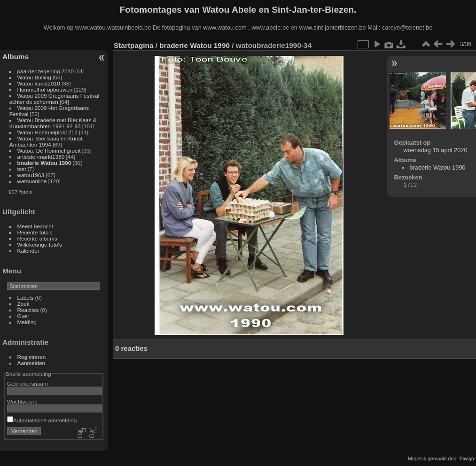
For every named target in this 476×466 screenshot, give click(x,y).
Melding (27, 322)
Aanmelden (31, 363)
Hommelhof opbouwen (45, 89)
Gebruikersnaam (27, 384)
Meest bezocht (35, 226)
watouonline (32, 181)
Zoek (23, 304)
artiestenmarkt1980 (41, 157)
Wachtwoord (22, 401)
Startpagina (134, 45)
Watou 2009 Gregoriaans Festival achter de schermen (55, 99)
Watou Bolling (34, 77)
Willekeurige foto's (40, 245)
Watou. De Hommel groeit (50, 151)
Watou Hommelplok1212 (47, 132)
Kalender (28, 251)
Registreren (32, 357)
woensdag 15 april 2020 (436, 150)
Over (23, 316)
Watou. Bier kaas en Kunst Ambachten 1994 (46, 141)
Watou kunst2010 (39, 83)
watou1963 (31, 175)
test (22, 169)
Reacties (28, 310)
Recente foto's (35, 232)
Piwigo (467, 458)
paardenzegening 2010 (46, 71)
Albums (16, 57)
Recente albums (37, 238)
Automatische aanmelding (42, 420)
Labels (26, 298)
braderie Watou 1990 (44, 163)
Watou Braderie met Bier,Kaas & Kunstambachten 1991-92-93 (53, 123)
